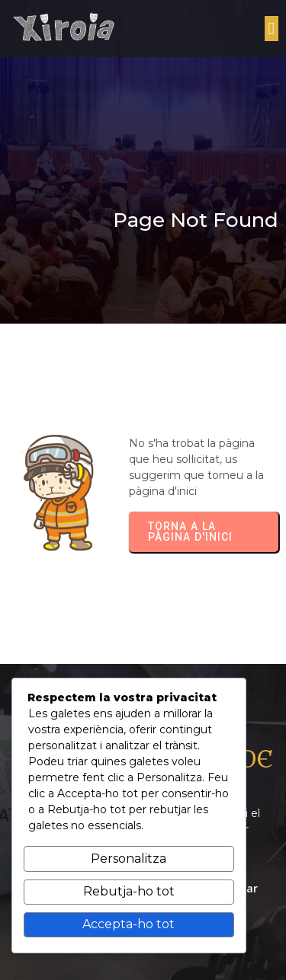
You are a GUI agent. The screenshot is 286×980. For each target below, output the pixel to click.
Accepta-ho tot (129, 924)
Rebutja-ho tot (129, 891)
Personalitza (129, 859)
